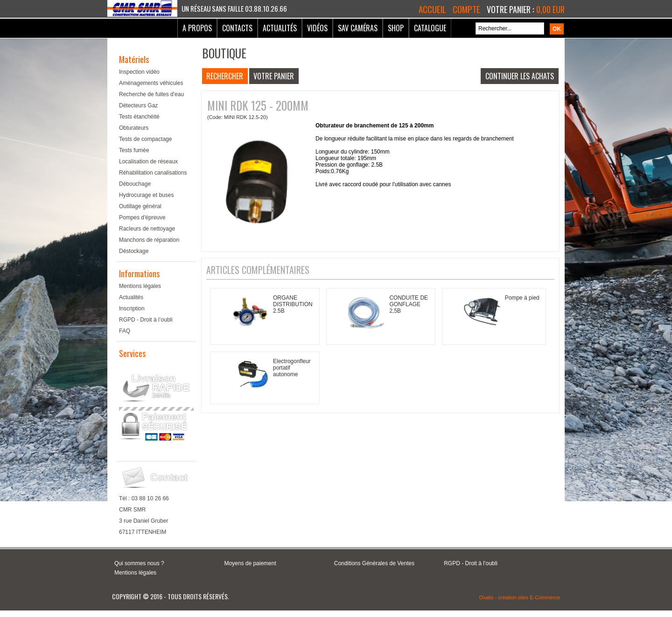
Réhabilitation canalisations (153, 173)
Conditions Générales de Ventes (374, 563)
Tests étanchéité (139, 117)
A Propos (197, 28)
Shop (396, 28)
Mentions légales (140, 286)
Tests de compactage (145, 139)
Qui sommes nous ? (139, 563)
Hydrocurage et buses (146, 195)
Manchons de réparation (149, 240)
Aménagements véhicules (151, 83)
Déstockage (134, 251)
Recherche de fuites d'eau (151, 94)
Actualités (280, 28)
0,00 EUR (550, 9)
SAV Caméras (358, 28)
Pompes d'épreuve (142, 217)
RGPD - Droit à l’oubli (146, 320)
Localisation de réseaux (148, 161)
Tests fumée (134, 150)
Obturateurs (134, 128)
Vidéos (317, 28)
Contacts (237, 28)
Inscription (132, 308)
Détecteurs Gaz (138, 105)
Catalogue (430, 28)
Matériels (134, 59)
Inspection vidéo (139, 72)
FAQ (125, 331)
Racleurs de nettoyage (147, 229)
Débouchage (135, 184)
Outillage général (140, 206)
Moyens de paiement (250, 563)
